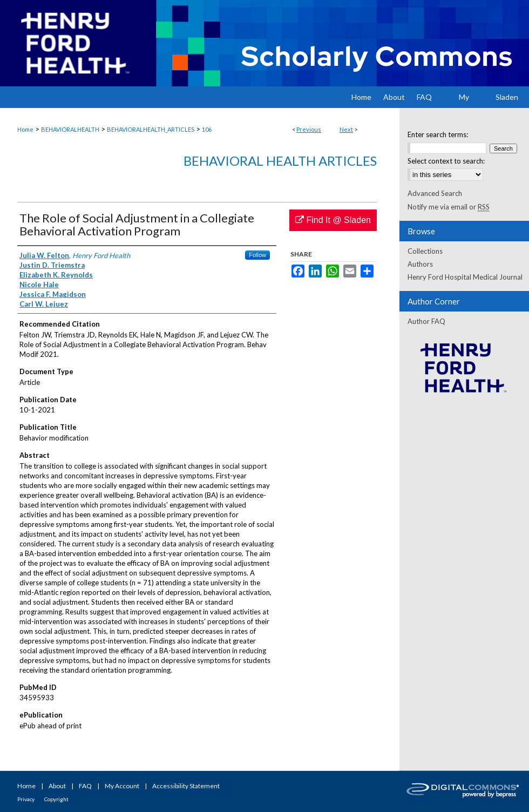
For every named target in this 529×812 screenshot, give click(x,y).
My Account (122, 786)
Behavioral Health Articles (280, 161)
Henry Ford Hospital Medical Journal (465, 277)
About (57, 786)
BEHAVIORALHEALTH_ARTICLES (151, 129)
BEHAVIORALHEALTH (70, 129)
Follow (257, 255)
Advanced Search (435, 193)
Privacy (26, 799)
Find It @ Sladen (333, 220)
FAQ (85, 786)
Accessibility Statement (186, 786)
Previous (309, 129)
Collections (425, 251)
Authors (420, 264)
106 (207, 129)
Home (25, 129)
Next (346, 129)
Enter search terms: (438, 134)
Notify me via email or (449, 207)
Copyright (56, 799)
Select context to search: (446, 161)
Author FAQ (426, 321)
